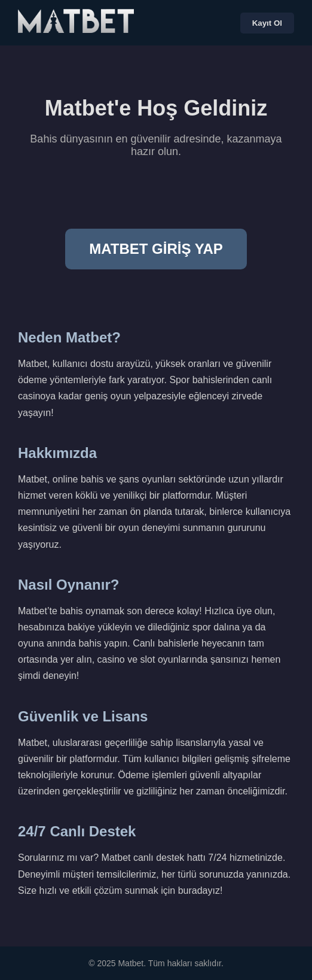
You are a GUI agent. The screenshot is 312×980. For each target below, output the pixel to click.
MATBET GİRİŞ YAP (156, 249)
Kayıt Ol (267, 23)
